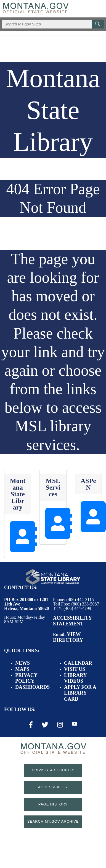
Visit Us (75, 669)
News (22, 663)
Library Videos (75, 678)
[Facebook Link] (31, 725)
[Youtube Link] (75, 724)
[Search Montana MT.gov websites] (53, 24)
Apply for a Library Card (80, 693)
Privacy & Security (53, 770)
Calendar (78, 663)
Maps (22, 669)
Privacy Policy (26, 678)
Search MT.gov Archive (53, 821)
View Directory (68, 637)
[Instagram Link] (60, 725)
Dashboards (32, 687)
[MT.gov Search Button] (98, 24)
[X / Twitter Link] (45, 725)
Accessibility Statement (72, 621)
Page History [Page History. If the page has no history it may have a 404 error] (53, 804)
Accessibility (53, 787)
